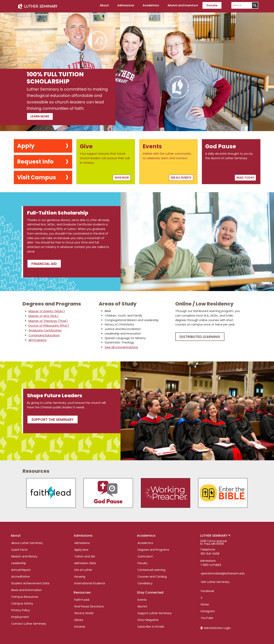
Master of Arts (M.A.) (43, 314)
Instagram (208, 609)
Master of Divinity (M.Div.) (46, 310)
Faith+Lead (82, 598)
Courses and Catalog (152, 575)
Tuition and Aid (85, 555)
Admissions (82, 541)
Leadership (19, 561)
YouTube (207, 616)
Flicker (205, 603)
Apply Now (81, 548)
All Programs (37, 338)
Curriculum (145, 555)
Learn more (47, 114)
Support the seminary (53, 418)
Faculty (143, 561)
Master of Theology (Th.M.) (47, 319)
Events (142, 598)
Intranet (80, 625)
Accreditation (21, 575)
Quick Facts (19, 548)
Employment (20, 615)
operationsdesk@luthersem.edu (223, 572)
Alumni (142, 605)
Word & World (84, 611)
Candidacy (145, 582)
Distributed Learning (200, 335)
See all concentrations (120, 346)
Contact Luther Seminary (29, 622)
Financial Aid (44, 262)
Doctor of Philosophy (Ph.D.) (48, 324)
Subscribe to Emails (151, 625)
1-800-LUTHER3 (211, 563)
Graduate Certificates (44, 329)
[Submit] (255, 5)
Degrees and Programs (153, 548)
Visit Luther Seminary (215, 580)
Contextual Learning (151, 568)
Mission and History (24, 555)
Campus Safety (22, 602)
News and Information (26, 588)
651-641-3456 (210, 552)
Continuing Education (43, 333)
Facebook (207, 589)
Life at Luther (83, 568)
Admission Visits (85, 561)
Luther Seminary (38, 6)
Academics (145, 541)
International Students (90, 582)
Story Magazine (148, 618)
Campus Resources (25, 595)
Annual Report (21, 568)
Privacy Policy (21, 608)
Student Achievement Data (30, 582)
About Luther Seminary (27, 541)
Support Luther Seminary (155, 611)
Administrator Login (217, 626)
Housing (80, 575)
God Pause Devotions (89, 605)
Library (79, 618)
